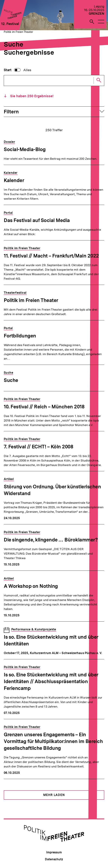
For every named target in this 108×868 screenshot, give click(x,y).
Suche (11, 380)
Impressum (54, 852)
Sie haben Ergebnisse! (31, 96)
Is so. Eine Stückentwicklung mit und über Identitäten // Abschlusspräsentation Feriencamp (51, 681)
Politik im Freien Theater (18, 32)
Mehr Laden (54, 795)
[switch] (17, 70)
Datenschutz (54, 859)
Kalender (14, 180)
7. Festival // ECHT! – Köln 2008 (38, 447)
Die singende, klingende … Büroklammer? (51, 540)
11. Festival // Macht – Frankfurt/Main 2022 (51, 256)
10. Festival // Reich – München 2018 (44, 407)
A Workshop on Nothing (31, 586)
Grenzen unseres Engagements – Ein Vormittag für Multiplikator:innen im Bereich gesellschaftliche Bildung (53, 741)
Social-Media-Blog (25, 149)
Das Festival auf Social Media (37, 220)
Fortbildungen (20, 336)
